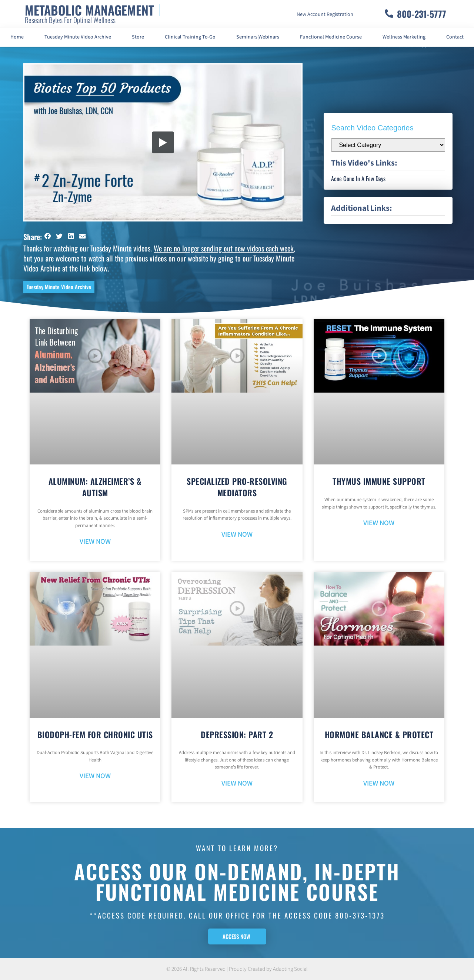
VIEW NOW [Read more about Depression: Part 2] (237, 784)
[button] (48, 236)
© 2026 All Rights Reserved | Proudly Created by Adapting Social (237, 969)
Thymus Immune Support (379, 481)
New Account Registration (325, 14)
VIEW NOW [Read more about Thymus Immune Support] (379, 523)
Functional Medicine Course (331, 37)
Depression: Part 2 (237, 734)
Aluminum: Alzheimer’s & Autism (95, 487)
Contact (455, 37)
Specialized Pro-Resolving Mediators (237, 487)
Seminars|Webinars (258, 37)
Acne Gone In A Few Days (358, 179)
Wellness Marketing (404, 37)
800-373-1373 (360, 915)
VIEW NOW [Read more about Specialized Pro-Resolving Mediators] (237, 535)
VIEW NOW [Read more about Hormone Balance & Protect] (379, 784)
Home (17, 37)
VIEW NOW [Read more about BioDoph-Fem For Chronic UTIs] (95, 776)
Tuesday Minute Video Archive (78, 37)
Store (138, 37)
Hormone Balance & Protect (379, 734)
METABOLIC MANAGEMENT (89, 10)
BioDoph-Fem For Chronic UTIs (95, 734)
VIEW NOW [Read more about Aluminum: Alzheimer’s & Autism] (95, 542)
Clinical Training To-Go (190, 37)
